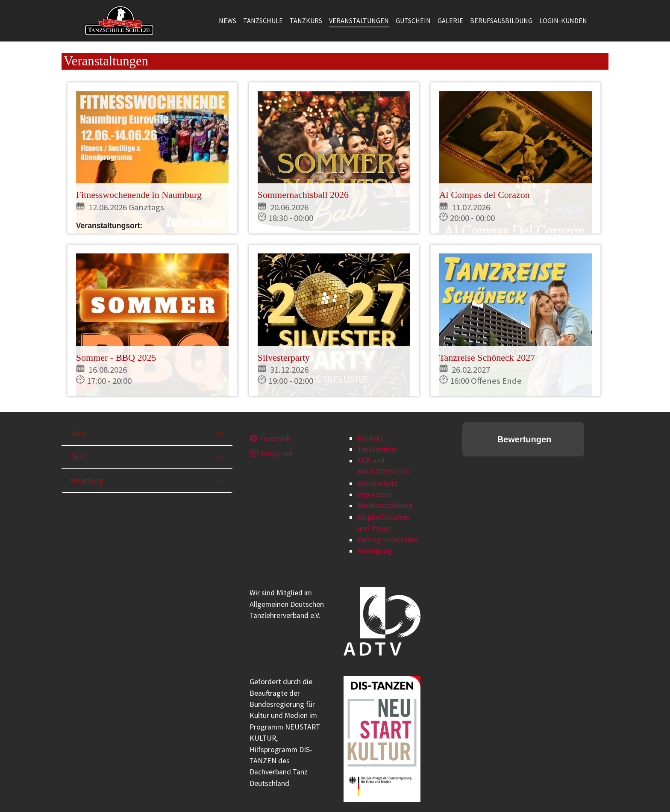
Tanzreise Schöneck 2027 (487, 357)
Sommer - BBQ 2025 (116, 357)
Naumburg (87, 480)
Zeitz (78, 457)
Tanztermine (377, 449)
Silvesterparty (284, 357)
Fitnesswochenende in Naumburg (139, 195)
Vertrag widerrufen (387, 540)
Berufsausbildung (385, 506)
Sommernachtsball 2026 (303, 195)
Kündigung (375, 551)
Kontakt (370, 438)
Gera (78, 433)
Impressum (375, 494)
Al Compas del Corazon (485, 195)
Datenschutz (377, 483)
